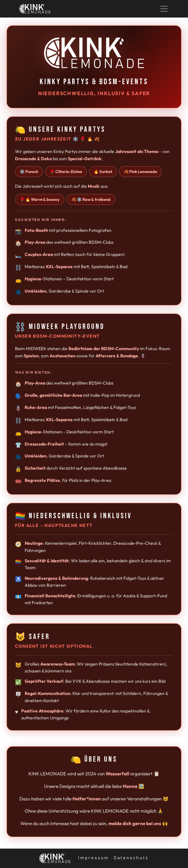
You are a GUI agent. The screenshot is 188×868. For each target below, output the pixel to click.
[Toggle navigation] (164, 9)
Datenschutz (131, 858)
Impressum (94, 858)
